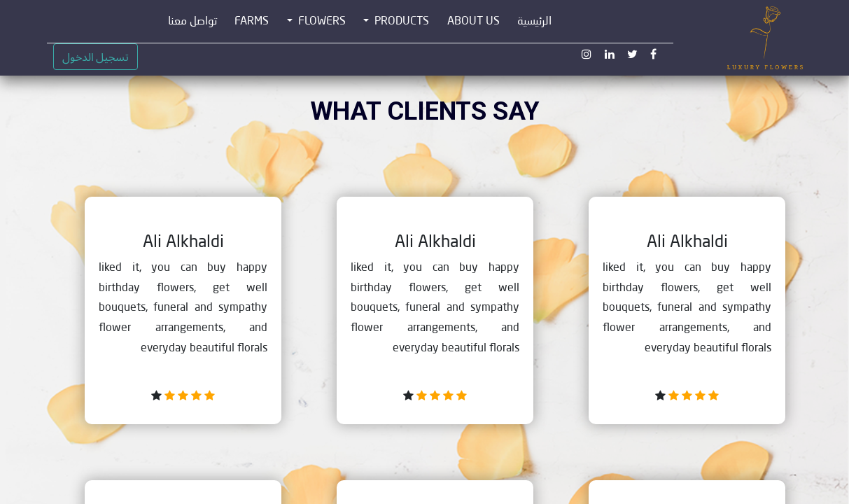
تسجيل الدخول (96, 57)
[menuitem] (534, 21)
